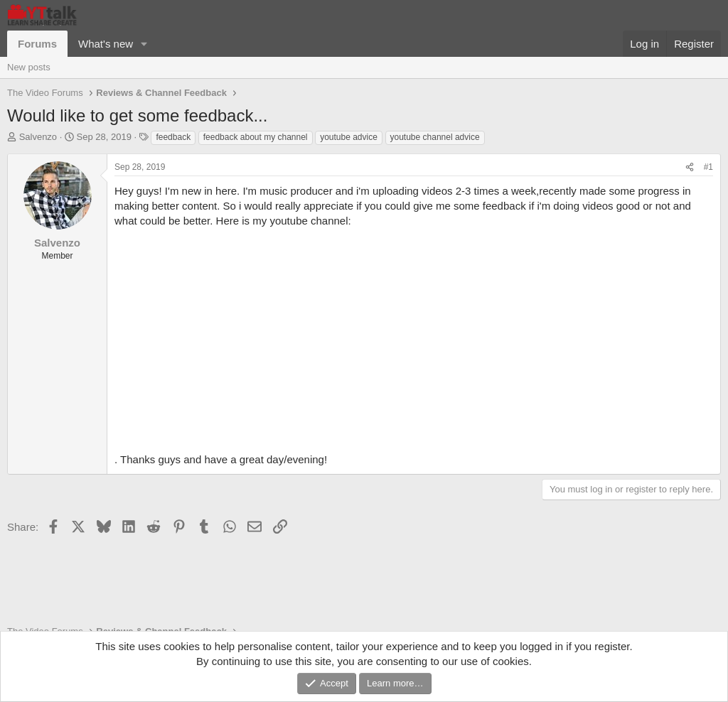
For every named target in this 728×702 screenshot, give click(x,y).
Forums (37, 44)
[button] (144, 44)
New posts (29, 67)
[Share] (690, 167)
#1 (708, 167)
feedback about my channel (256, 137)
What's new (106, 44)
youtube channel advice (435, 137)
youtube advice (349, 137)
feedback (173, 137)
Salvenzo (38, 137)
